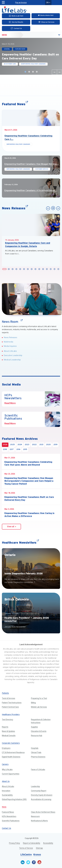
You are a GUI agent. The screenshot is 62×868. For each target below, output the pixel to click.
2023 (27, 445)
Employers (6, 748)
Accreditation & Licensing (41, 799)
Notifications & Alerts (39, 821)
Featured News (15, 104)
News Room (11, 322)
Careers (5, 764)
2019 (55, 445)
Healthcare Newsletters (20, 543)
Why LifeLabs (7, 769)
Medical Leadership (12, 360)
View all (11, 527)
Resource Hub (37, 736)
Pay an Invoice (21, 3)
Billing (33, 703)
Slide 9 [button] (36, 269)
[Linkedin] (23, 862)
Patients (5, 693)
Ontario (10, 555)
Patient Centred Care (10, 707)
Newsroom (35, 816)
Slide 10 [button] (40, 269)
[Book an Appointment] (16, 16)
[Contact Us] (16, 28)
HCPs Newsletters (9, 816)
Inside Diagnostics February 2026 (24, 573)
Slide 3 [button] (33, 72)
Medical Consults (9, 736)
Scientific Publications (11, 821)
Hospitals (35, 748)
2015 (25, 450)
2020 (48, 445)
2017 (12, 450)
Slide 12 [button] (47, 269)
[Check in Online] (46, 16)
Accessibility (48, 843)
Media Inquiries (10, 346)
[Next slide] (59, 72)
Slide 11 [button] (43, 269)
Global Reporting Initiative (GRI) (14, 799)
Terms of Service (26, 848)
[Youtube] (39, 862)
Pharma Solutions (38, 757)
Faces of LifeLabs (38, 769)
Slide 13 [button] (51, 269)
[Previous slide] (54, 72)
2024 (20, 445)
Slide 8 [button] (32, 269)
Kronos (37, 854)
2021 (41, 445)
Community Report (39, 791)
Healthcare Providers (11, 715)
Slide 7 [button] (28, 269)
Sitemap (39, 848)
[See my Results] (16, 22)
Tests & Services (9, 698)
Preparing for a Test (39, 698)
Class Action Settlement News (43, 812)
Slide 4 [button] (37, 72)
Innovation (6, 791)
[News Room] (32, 299)
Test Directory (7, 720)
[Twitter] (28, 862)
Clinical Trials (36, 752)
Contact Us (6, 828)
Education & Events (39, 731)
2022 (34, 445)
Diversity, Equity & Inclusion (42, 795)
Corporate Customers (11, 743)
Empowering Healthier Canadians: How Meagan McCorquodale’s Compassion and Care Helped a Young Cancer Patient (29, 481)
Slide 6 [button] (24, 269)
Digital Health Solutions (11, 757)
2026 (5, 445)
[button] (2, 2)
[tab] (4, 269)
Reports (5, 727)
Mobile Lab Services (39, 707)
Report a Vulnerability (32, 843)
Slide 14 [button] (55, 269)
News (4, 35)
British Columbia (17, 599)
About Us (6, 782)
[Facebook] (34, 862)
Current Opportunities (11, 774)
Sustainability (7, 795)
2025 (12, 445)
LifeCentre (26, 854)
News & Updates (8, 731)
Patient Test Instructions (12, 703)
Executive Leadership (13, 355)
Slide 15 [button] (59, 269)
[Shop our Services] (46, 22)
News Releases (15, 208)
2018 (5, 450)
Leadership (35, 786)
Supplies (34, 727)
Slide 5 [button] (21, 269)
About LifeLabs (10, 351)
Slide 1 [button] (26, 72)
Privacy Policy (14, 843)
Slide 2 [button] (29, 72)
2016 (18, 450)
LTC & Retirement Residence (13, 752)
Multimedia (8, 342)
